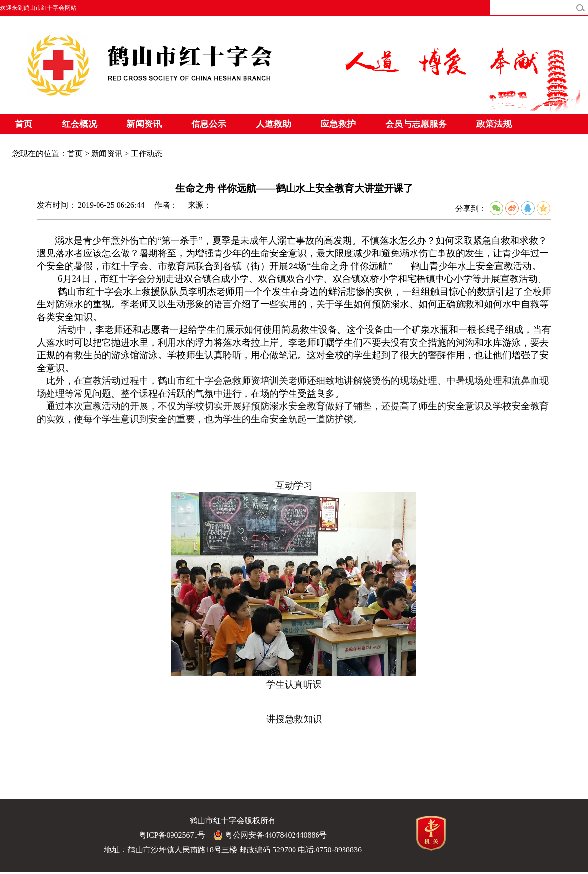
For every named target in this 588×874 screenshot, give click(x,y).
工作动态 (147, 154)
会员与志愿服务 (416, 124)
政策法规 (494, 124)
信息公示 (209, 124)
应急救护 (338, 124)
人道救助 (273, 124)
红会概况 (79, 124)
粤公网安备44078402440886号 (270, 835)
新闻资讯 (144, 124)
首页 (24, 124)
